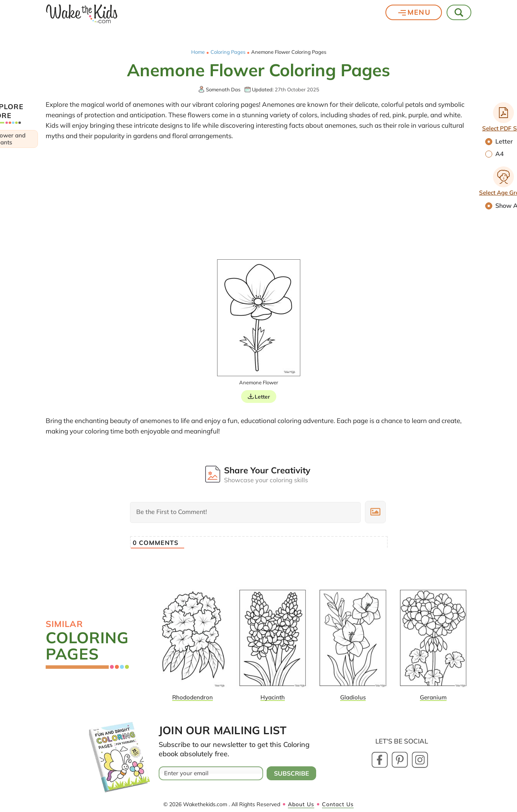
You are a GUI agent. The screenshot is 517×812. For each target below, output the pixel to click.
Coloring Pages (228, 52)
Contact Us (338, 804)
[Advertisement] (258, 201)
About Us (301, 804)
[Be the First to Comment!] (245, 512)
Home (198, 52)
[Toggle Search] (459, 12)
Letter (262, 397)
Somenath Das (223, 89)
